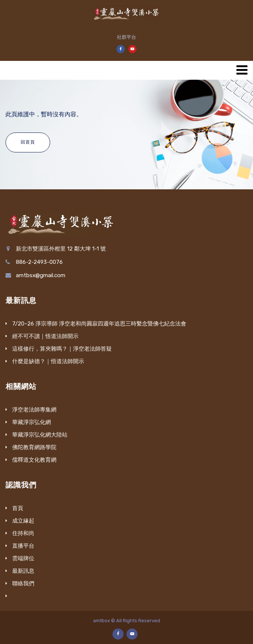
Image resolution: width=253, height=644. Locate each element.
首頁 (18, 508)
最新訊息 (23, 571)
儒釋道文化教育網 (34, 460)
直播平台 (23, 546)
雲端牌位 (23, 558)
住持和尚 (23, 533)
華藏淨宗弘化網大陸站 (40, 435)
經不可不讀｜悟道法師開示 (45, 336)
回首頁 (28, 142)
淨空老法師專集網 (34, 410)
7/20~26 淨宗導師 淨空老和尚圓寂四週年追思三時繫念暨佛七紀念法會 (99, 324)
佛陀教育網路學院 (34, 447)
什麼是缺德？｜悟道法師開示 (48, 361)
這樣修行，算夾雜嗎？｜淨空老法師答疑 (62, 349)
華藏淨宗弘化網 (32, 422)
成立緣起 (23, 521)
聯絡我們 (23, 583)
